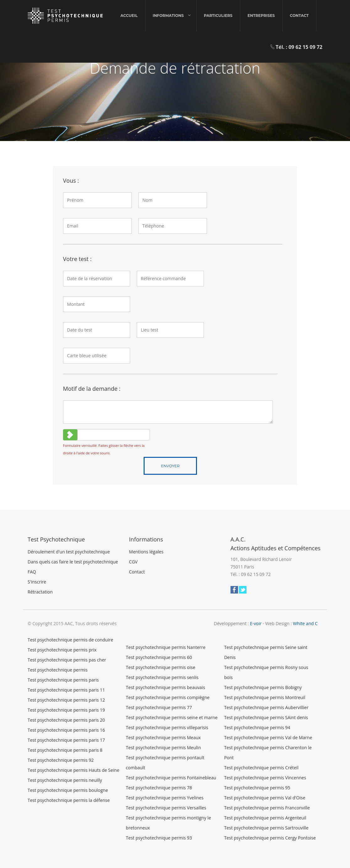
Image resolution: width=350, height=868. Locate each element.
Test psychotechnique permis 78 (159, 788)
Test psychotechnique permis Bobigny (263, 687)
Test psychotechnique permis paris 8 (65, 750)
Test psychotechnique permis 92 (61, 760)
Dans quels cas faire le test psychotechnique (73, 562)
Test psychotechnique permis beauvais (165, 687)
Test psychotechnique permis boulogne (68, 790)
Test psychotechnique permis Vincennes (265, 778)
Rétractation (40, 592)
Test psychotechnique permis (58, 670)
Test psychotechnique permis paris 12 (66, 700)
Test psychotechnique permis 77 (159, 707)
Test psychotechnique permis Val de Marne (268, 737)
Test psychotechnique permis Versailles (166, 808)
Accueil (129, 16)
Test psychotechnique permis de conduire (70, 640)
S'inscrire (37, 582)
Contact (299, 16)
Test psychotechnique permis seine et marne (172, 717)
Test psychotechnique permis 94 (257, 727)
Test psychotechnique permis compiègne (168, 697)
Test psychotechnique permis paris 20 (66, 720)
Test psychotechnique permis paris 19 (66, 710)
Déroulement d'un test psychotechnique (69, 552)
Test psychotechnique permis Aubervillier (266, 707)
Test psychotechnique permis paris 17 (66, 740)
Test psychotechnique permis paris (63, 680)
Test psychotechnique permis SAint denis (266, 717)
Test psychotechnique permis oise (160, 667)
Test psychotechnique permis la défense (69, 800)
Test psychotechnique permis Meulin (163, 748)
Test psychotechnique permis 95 (257, 788)
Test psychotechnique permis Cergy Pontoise (270, 838)
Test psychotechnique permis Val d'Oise (265, 798)
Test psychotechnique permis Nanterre (166, 647)
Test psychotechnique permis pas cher (67, 660)
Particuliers (218, 16)
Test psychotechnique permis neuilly (65, 780)
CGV (133, 562)
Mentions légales (146, 552)
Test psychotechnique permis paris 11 (66, 690)
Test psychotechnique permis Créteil (261, 768)
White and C (305, 623)
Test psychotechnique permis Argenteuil (265, 818)
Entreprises (261, 16)
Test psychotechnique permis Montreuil (265, 697)
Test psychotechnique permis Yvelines (165, 798)
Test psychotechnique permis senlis (162, 677)
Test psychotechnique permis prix (62, 650)
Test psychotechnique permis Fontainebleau (171, 778)
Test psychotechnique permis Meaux (163, 737)
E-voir (256, 623)
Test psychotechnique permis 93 (159, 838)
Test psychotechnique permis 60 (159, 657)
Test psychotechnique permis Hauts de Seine (73, 770)
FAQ (32, 572)
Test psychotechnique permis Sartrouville (266, 828)
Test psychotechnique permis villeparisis (167, 727)
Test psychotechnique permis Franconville (267, 808)
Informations (168, 16)
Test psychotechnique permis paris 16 (66, 730)
